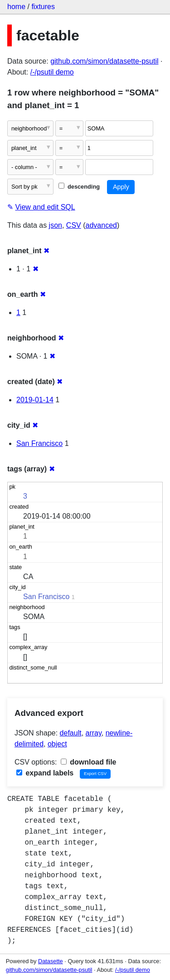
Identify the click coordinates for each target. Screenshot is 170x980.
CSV (74, 225)
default (71, 733)
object (57, 744)
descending (79, 187)
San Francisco (39, 443)
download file (89, 762)
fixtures (43, 7)
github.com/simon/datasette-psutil (104, 61)
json (56, 225)
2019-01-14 (35, 400)
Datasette (51, 961)
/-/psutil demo (52, 72)
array (94, 733)
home (16, 7)
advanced (101, 225)
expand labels (45, 773)
